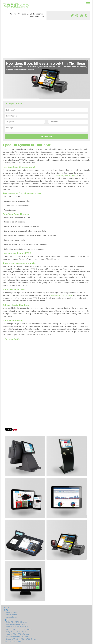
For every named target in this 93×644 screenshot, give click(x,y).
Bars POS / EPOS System (16, 624)
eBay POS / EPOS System (16, 632)
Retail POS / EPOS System (16, 622)
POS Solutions (12, 617)
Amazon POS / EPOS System (17, 634)
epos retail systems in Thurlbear (66, 176)
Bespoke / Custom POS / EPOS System (21, 639)
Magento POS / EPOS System (18, 637)
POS (6, 610)
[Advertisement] (46, 40)
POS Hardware (12, 615)
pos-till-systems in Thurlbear (61, 295)
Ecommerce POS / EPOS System (19, 629)
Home (7, 608)
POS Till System (12, 612)
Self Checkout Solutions (13, 641)
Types (7, 620)
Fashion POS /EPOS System (17, 627)
